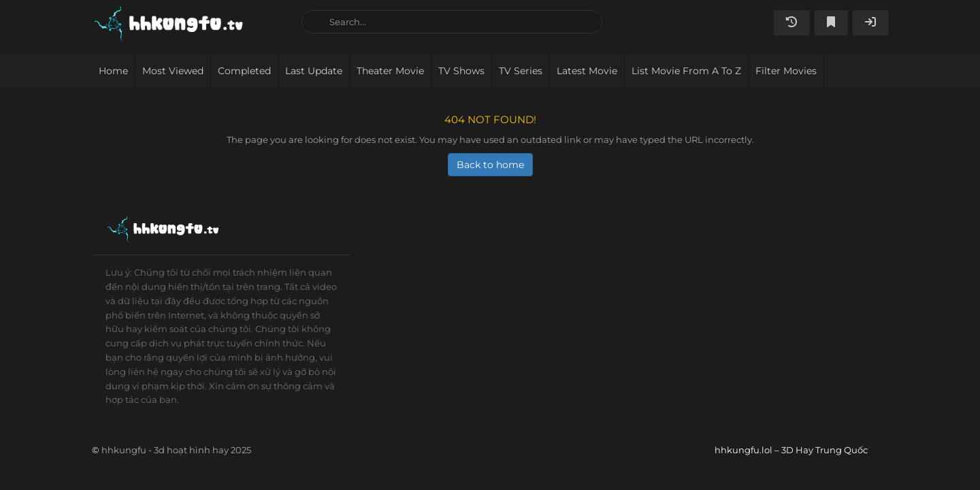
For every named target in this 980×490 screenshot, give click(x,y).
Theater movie (390, 71)
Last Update (314, 71)
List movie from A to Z (686, 71)
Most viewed (173, 71)
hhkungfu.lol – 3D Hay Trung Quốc (192, 24)
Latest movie (587, 71)
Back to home (490, 165)
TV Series (521, 71)
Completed (244, 71)
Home (113, 71)
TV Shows (461, 71)
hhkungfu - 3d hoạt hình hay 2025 (176, 450)
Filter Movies (786, 71)
